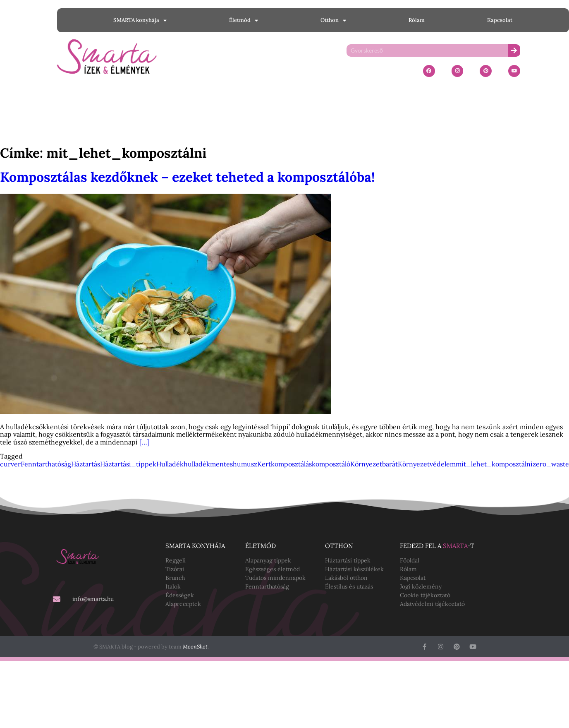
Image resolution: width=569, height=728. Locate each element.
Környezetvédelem (427, 464)
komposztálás (291, 464)
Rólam (417, 20)
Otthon (333, 20)
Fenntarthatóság (46, 464)
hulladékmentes (208, 464)
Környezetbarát (374, 464)
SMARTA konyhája (140, 20)
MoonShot (195, 647)
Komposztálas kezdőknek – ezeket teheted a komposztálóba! (187, 177)
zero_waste (551, 464)
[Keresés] (514, 50)
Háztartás (86, 464)
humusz (245, 464)
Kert (264, 464)
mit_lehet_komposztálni (494, 464)
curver (10, 464)
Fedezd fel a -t (437, 546)
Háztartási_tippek (128, 464)
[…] (145, 442)
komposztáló (331, 464)
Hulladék (170, 464)
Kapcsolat (500, 20)
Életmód (244, 20)
